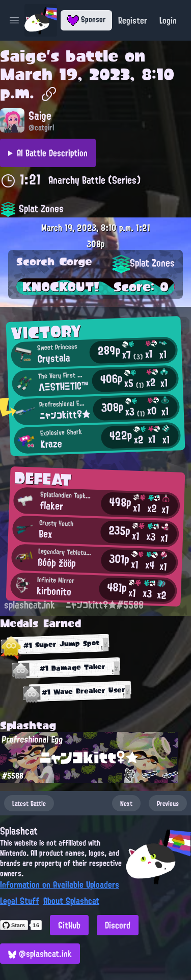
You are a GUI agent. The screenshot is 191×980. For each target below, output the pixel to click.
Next (126, 803)
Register (133, 20)
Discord (118, 925)
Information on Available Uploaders (60, 884)
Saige (23, 56)
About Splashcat (71, 901)
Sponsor (86, 19)
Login (168, 20)
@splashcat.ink (40, 954)
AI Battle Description (52, 153)
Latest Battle (29, 803)
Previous (168, 803)
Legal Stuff (20, 901)
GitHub (69, 925)
